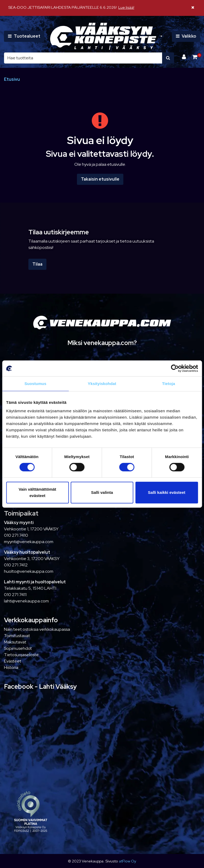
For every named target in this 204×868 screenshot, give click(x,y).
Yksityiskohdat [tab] (102, 384)
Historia (11, 667)
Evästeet (13, 661)
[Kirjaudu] (185, 57)
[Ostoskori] (195, 57)
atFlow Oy (127, 861)
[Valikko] (186, 36)
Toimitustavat (17, 636)
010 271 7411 (15, 595)
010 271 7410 (16, 535)
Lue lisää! (126, 7)
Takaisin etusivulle (100, 179)
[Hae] (83, 58)
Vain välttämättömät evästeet (37, 492)
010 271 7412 (16, 565)
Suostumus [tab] (35, 384)
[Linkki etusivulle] (103, 36)
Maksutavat (15, 642)
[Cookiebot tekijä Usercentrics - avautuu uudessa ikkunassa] (175, 368)
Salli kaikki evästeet (167, 492)
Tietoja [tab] (169, 384)
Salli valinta (102, 492)
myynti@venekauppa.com (29, 542)
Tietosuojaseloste (21, 655)
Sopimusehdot (18, 648)
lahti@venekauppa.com (26, 601)
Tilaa (37, 264)
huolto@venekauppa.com (29, 571)
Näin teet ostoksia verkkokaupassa (37, 629)
